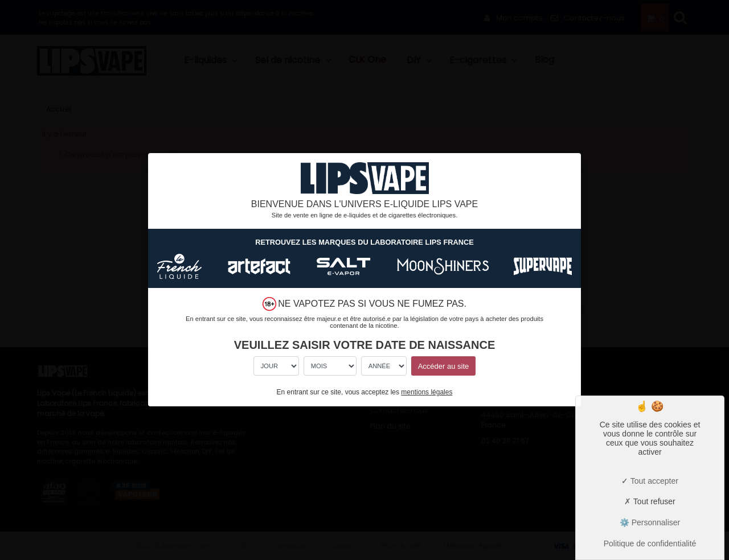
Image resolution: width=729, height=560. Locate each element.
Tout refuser (650, 501)
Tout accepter (650, 481)
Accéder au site (444, 366)
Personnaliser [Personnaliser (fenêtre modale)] (655, 522)
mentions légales (427, 392)
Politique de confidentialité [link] (650, 543)
